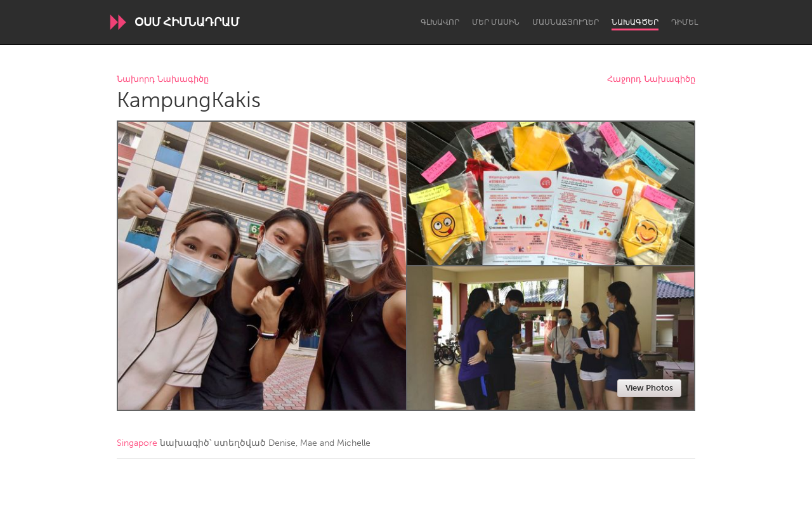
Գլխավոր (440, 22)
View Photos (649, 388)
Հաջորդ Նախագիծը (651, 80)
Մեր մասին (496, 22)
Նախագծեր (635, 22)
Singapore (137, 443)
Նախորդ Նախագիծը (163, 80)
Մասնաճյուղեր (566, 22)
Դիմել (684, 22)
